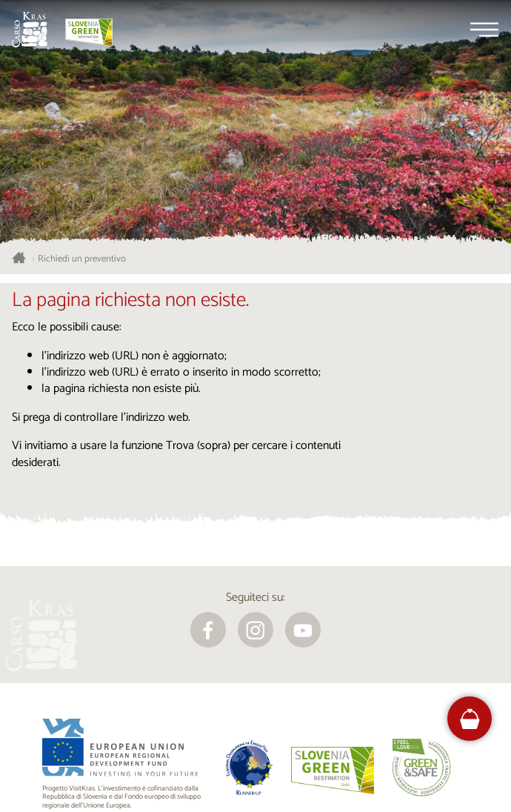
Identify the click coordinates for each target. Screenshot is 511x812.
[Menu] (484, 30)
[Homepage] (30, 30)
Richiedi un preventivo (82, 259)
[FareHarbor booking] (470, 719)
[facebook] (208, 630)
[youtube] (303, 630)
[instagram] (255, 630)
